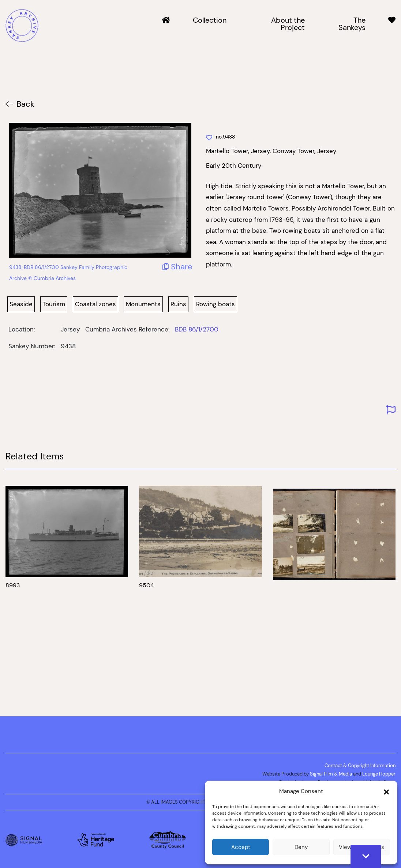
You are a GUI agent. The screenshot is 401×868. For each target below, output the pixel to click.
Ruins (178, 304)
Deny (301, 847)
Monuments (143, 304)
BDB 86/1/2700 (197, 329)
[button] (386, 791)
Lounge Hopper (379, 774)
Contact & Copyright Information (360, 765)
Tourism (54, 304)
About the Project (288, 24)
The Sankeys (352, 24)
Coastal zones (95, 304)
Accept (241, 847)
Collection (210, 20)
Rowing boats (216, 304)
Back (25, 104)
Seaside (21, 304)
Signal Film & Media (331, 774)
